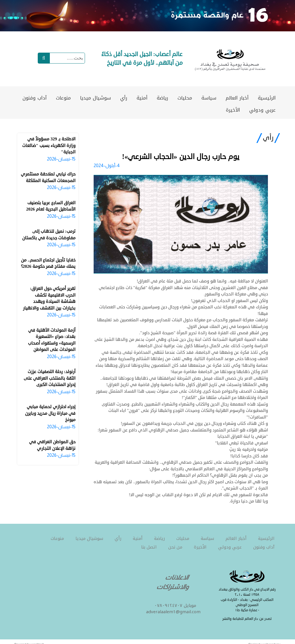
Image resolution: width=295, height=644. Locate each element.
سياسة (209, 98)
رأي (124, 98)
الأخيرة (233, 110)
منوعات (63, 98)
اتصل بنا (149, 547)
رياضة (162, 98)
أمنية (142, 98)
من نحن (175, 547)
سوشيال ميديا (96, 98)
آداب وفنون (35, 98)
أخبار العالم (237, 98)
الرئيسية (267, 98)
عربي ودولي (262, 110)
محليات (185, 98)
